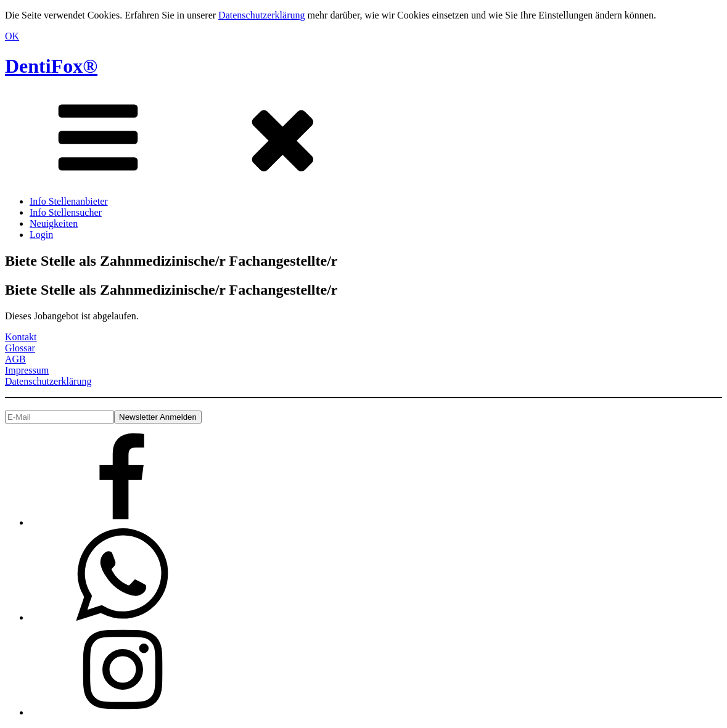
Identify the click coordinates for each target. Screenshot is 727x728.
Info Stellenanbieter (69, 201)
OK (12, 36)
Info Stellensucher (66, 212)
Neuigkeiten (54, 223)
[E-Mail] (60, 417)
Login (41, 235)
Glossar (20, 348)
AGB (15, 359)
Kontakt (21, 337)
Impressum (27, 370)
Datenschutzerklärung (261, 15)
